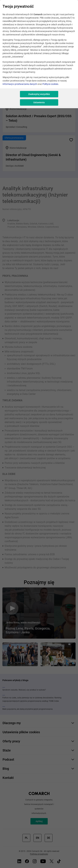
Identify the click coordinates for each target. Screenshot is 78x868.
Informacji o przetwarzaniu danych (20, 84)
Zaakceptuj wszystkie (39, 94)
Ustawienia (39, 102)
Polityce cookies (50, 84)
